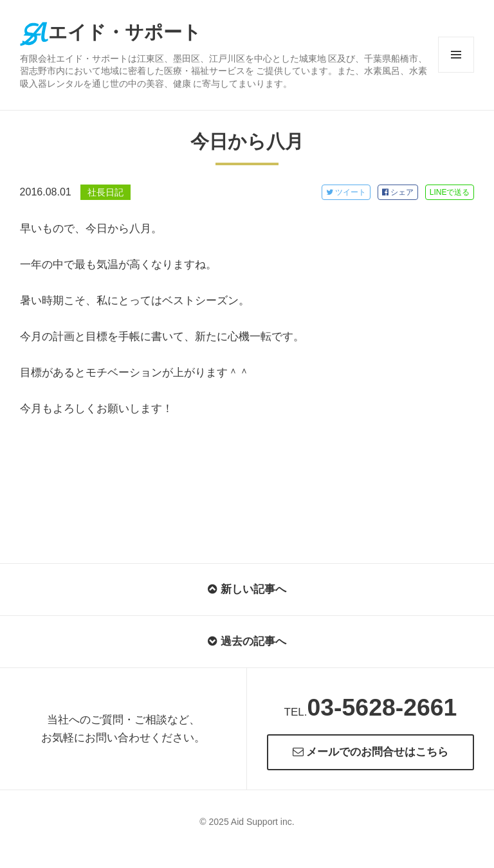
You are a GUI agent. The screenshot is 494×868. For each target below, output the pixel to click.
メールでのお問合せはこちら (371, 752)
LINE (450, 192)
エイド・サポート (111, 32)
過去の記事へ (247, 641)
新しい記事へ (247, 589)
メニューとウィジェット (456, 72)
